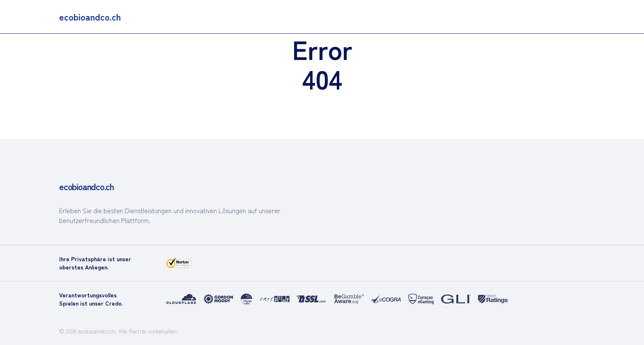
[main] (90, 16)
